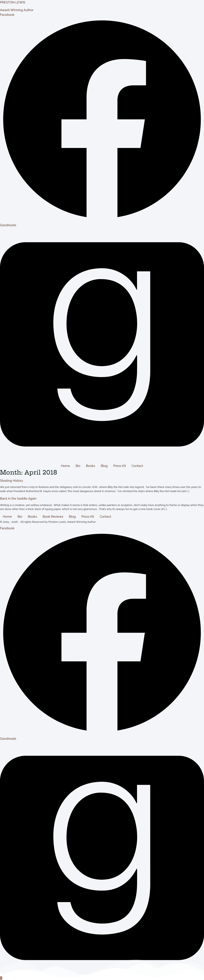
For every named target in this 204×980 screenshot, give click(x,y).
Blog (104, 466)
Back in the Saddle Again (18, 498)
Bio (78, 466)
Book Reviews (53, 517)
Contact (137, 466)
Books (91, 466)
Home (65, 466)
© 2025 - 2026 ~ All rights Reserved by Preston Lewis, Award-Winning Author (48, 522)
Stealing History (11, 481)
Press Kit (120, 466)
